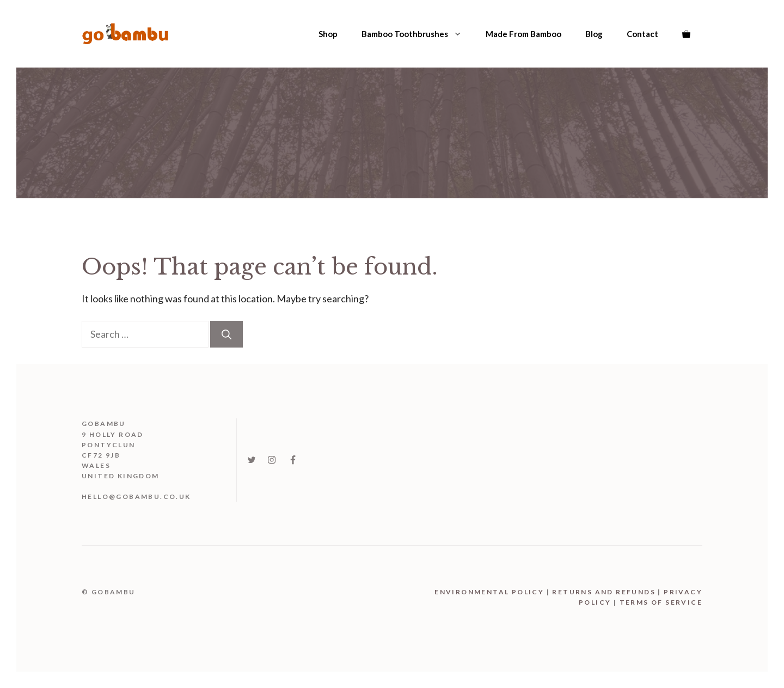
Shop (328, 34)
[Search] (226, 334)
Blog (594, 34)
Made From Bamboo (523, 34)
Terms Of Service (661, 602)
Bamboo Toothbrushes (418, 34)
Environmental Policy (489, 592)
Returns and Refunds (604, 592)
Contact (642, 34)
